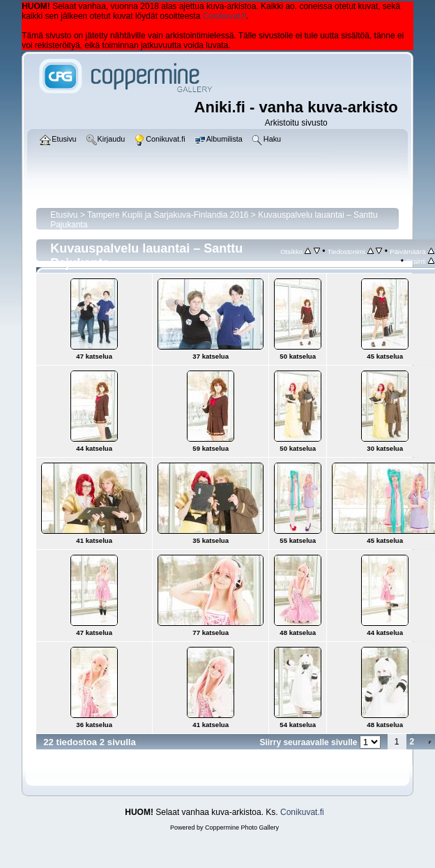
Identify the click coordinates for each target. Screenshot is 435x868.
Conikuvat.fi (225, 16)
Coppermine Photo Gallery (242, 828)
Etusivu (64, 215)
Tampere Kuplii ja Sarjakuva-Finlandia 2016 (168, 215)
